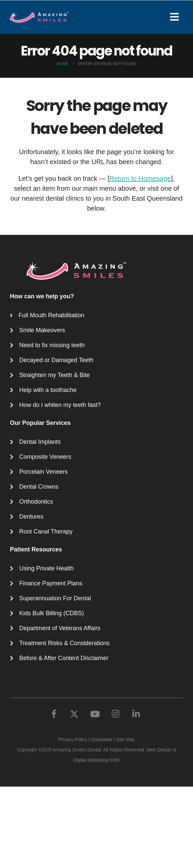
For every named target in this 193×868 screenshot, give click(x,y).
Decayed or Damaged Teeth (56, 360)
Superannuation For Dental (55, 598)
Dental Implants (40, 442)
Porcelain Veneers (43, 472)
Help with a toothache (48, 390)
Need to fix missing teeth (52, 345)
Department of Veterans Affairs (60, 628)
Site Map (126, 739)
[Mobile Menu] (177, 17)
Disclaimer (102, 739)
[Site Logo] (39, 17)
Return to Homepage (140, 178)
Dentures (31, 517)
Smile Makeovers (42, 330)
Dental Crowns (39, 487)
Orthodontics (36, 502)
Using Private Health (46, 568)
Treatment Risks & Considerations (64, 643)
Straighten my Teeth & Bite (55, 375)
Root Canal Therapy (46, 531)
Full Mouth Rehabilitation (51, 315)
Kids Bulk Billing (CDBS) (52, 613)
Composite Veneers (45, 457)
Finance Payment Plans (51, 583)
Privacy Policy (73, 739)
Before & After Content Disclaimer (64, 658)
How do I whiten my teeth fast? (60, 405)
